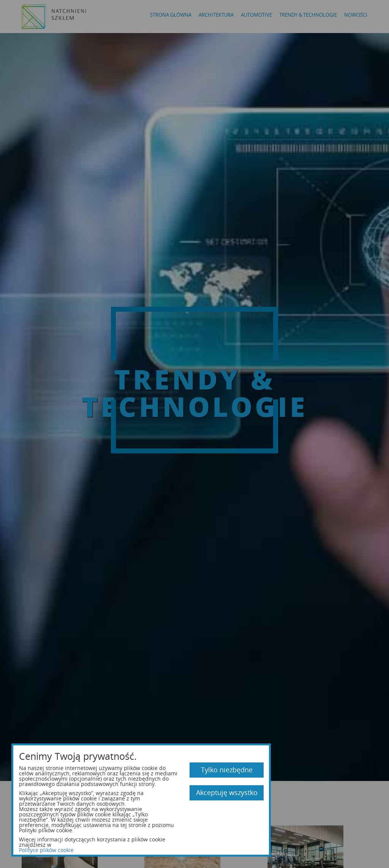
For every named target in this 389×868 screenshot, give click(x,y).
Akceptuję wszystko (227, 792)
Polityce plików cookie (46, 850)
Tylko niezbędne (227, 770)
